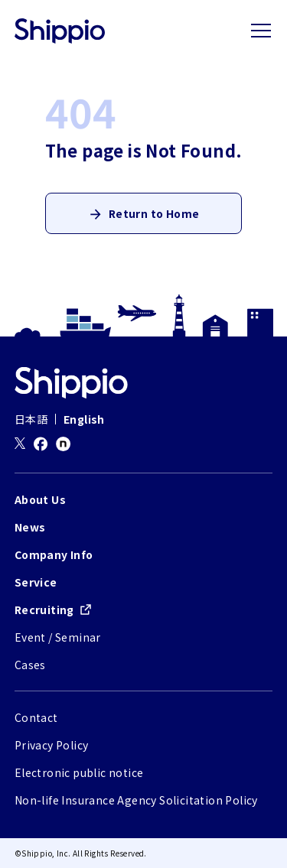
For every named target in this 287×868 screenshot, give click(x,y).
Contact (36, 717)
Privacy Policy (52, 745)
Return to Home (154, 213)
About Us (40, 499)
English (84, 419)
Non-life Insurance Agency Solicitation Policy (136, 800)
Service (36, 582)
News (30, 527)
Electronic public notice (79, 772)
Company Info (54, 554)
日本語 (31, 419)
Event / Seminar (58, 637)
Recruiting (44, 610)
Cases (30, 665)
